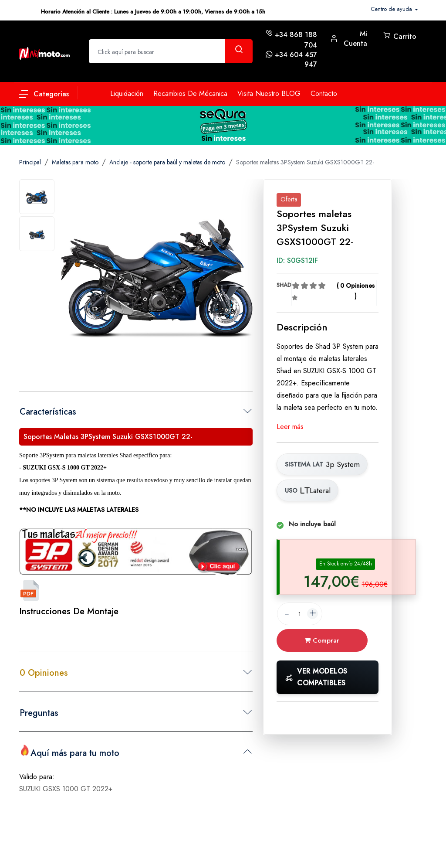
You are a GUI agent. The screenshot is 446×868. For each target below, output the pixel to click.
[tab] (37, 197)
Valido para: (37, 775)
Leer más (290, 427)
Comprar (325, 642)
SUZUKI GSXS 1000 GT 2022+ (66, 788)
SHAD (284, 285)
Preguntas (39, 713)
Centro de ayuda (392, 9)
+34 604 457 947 (296, 60)
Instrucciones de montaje (69, 611)
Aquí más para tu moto (69, 752)
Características (48, 412)
